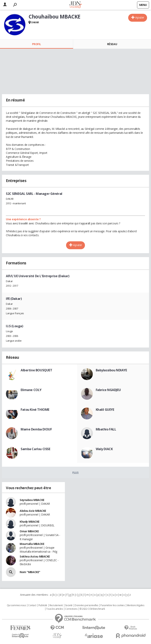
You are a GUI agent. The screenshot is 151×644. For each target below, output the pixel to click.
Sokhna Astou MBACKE (35, 556)
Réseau (112, 44)
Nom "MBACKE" (30, 572)
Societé (69, 605)
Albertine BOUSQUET (36, 370)
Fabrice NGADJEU (108, 390)
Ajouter (140, 17)
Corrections (71, 609)
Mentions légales (135, 605)
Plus (75, 472)
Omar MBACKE (29, 531)
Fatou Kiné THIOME (35, 410)
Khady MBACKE (30, 522)
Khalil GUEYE (105, 410)
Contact (32, 605)
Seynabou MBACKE (32, 500)
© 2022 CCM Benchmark (92, 609)
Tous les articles (54, 609)
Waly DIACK (104, 449)
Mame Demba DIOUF (36, 429)
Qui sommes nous (16, 605)
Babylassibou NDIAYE (111, 370)
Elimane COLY (31, 390)
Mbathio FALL (106, 429)
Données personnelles (87, 605)
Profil (36, 44)
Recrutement (56, 605)
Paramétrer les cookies (112, 605)
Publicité (43, 605)
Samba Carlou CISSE (35, 449)
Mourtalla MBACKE (32, 544)
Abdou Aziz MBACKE (33, 511)
